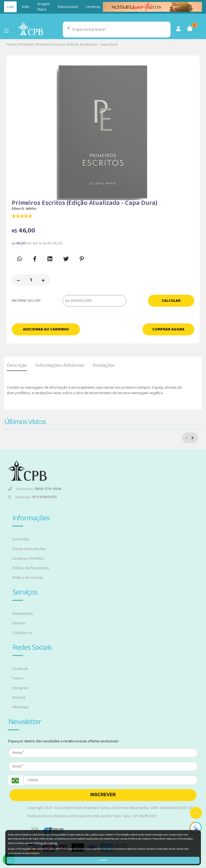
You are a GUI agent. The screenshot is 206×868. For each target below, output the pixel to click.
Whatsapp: (32, 497)
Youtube (19, 698)
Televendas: (35, 489)
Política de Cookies (28, 578)
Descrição (17, 365)
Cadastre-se (22, 633)
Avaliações (104, 365)
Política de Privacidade (31, 568)
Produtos (26, 45)
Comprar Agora (168, 329)
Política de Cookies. (46, 843)
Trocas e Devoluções (29, 549)
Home (11, 45)
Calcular (171, 301)
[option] (103, 131)
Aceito (103, 860)
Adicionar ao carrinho (46, 329)
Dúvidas (19, 623)
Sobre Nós (21, 539)
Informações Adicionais (60, 365)
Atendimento (23, 614)
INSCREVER (103, 795)
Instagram (20, 688)
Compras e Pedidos (28, 559)
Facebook (20, 669)
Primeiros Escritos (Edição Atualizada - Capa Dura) (77, 45)
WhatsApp (21, 707)
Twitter (18, 678)
